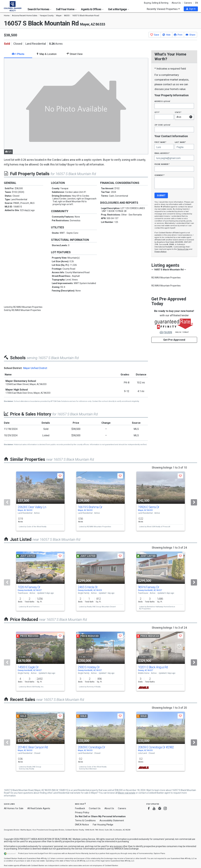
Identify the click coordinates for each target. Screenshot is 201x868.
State (178, 112)
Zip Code (162, 125)
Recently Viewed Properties (163, 9)
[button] (191, 9)
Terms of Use (183, 249)
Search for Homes (39, 9)
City (157, 112)
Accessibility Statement (112, 821)
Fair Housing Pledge (103, 825)
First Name (160, 142)
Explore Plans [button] (159, 853)
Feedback (80, 808)
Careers (188, 3)
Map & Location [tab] (46, 54)
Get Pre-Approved (174, 340)
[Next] (194, 502)
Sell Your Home (66, 9)
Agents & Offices (92, 9)
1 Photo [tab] (18, 54)
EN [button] (197, 3)
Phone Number (162, 164)
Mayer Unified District (35, 368)
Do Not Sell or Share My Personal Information (100, 816)
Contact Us (95, 808)
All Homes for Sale (14, 808)
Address (162, 101)
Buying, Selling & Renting (156, 3)
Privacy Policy (82, 812)
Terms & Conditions (85, 821)
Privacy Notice (160, 252)
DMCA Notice (82, 825)
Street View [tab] (75, 54)
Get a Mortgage (119, 9)
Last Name (180, 142)
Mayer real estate (127, 793)
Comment (160, 175)
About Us (176, 3)
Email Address (162, 153)
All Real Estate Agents (39, 808)
